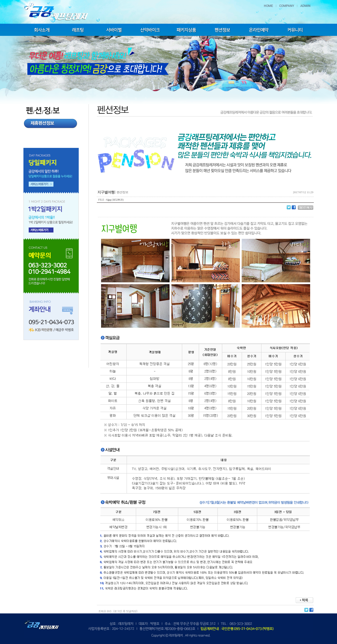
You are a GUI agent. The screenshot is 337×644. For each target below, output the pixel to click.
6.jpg (109, 200)
